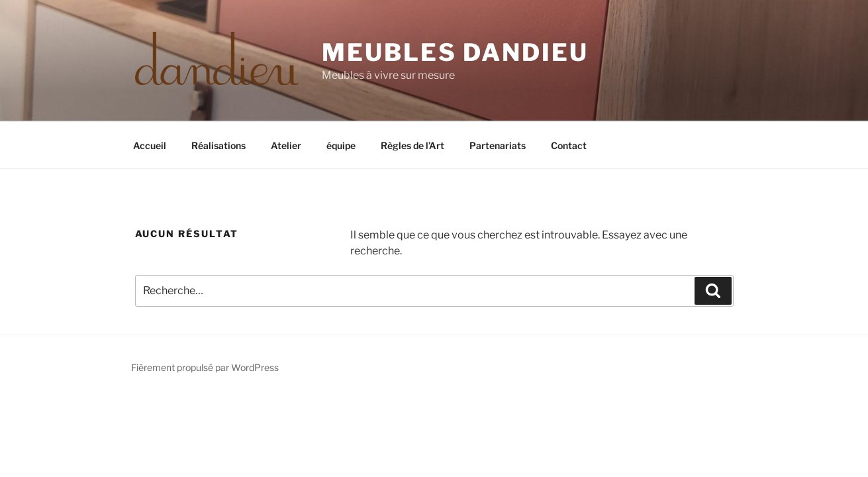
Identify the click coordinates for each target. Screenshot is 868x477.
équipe (341, 145)
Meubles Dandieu (455, 52)
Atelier (286, 145)
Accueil (150, 145)
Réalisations (218, 145)
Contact (569, 145)
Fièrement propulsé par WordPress (205, 367)
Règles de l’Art (412, 145)
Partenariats (498, 145)
